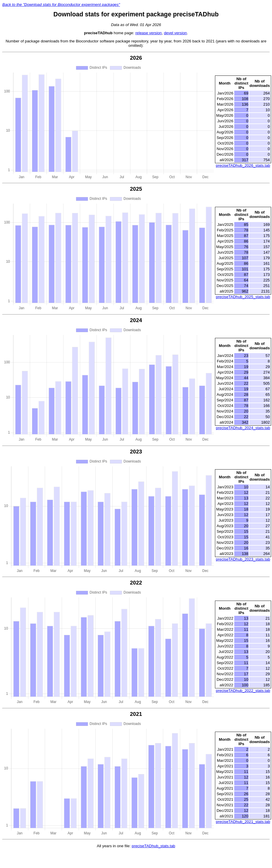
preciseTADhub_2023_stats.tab (243, 559)
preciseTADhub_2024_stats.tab (243, 428)
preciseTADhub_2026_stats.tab (243, 165)
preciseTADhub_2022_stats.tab (243, 691)
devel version (175, 33)
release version (149, 33)
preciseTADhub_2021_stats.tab (243, 822)
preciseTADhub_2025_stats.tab (243, 297)
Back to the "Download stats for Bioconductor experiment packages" (61, 5)
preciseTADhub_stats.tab (153, 846)
